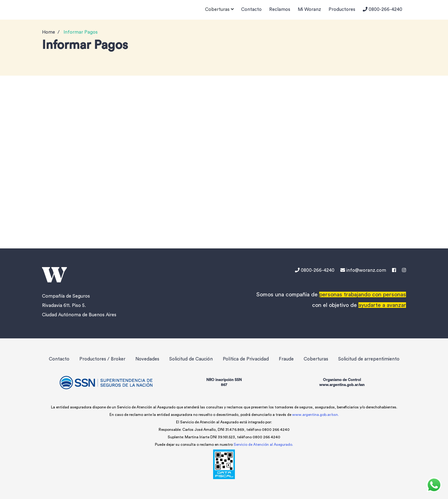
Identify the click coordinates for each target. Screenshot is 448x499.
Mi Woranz (309, 9)
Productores (342, 9)
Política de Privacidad (246, 359)
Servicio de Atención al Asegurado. (263, 445)
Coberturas (316, 359)
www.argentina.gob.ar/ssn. (315, 415)
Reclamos (280, 9)
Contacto (251, 9)
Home (49, 32)
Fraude (286, 359)
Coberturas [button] (219, 9)
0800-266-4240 (383, 9)
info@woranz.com (363, 270)
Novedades (147, 359)
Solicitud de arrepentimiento (369, 359)
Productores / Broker (102, 359)
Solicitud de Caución (191, 359)
